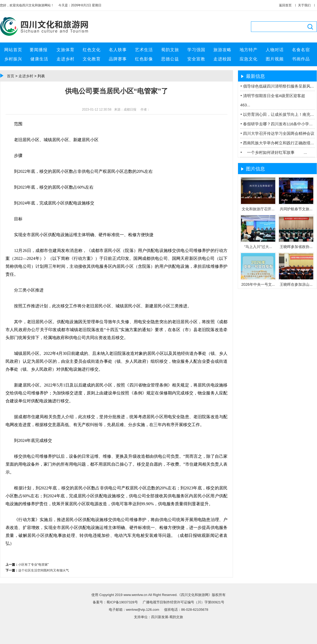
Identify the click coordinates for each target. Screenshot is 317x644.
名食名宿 (301, 50)
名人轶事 (118, 50)
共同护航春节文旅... (296, 209)
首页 (11, 76)
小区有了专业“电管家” (34, 565)
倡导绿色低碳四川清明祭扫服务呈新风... (278, 86)
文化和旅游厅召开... (258, 209)
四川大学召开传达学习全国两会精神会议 (279, 133)
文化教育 (92, 59)
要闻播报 (39, 50)
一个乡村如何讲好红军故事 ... (275, 152)
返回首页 (285, 5)
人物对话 (275, 50)
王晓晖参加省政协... (296, 247)
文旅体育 (66, 50)
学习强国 (196, 50)
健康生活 (39, 59)
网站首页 (13, 50)
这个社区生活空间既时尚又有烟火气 (44, 570)
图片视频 (275, 59)
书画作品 (301, 59)
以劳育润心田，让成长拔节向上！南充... (278, 114)
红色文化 (92, 50)
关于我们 (304, 5)
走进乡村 (66, 59)
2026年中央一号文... (258, 284)
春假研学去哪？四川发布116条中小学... (278, 124)
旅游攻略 (222, 50)
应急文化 (249, 59)
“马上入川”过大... (258, 247)
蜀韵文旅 (170, 50)
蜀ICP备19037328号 (123, 602)
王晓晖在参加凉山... (296, 284)
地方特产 (249, 50)
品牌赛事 (118, 59)
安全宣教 (196, 59)
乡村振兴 (13, 59)
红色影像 (144, 59)
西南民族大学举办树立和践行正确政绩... (278, 143)
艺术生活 (144, 50)
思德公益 (170, 59)
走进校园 (222, 59)
